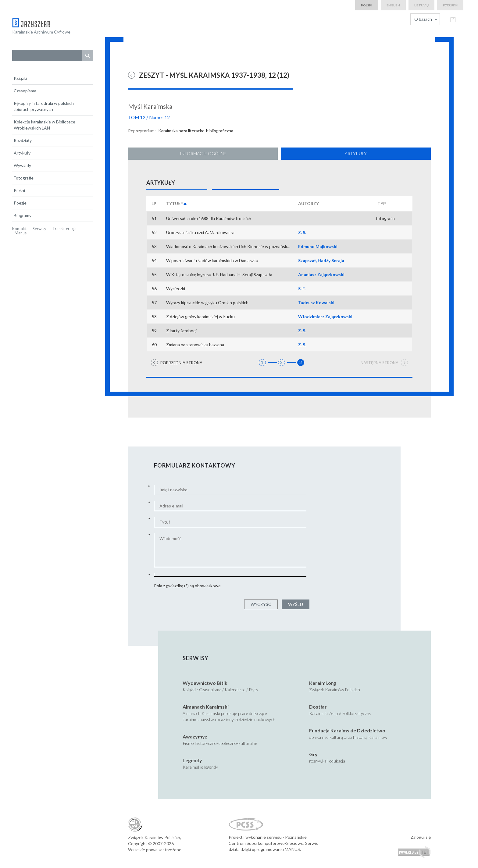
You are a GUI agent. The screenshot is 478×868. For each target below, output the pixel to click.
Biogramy (23, 215)
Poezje (20, 203)
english (393, 5)
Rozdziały (23, 140)
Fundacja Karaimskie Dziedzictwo (347, 730)
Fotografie (24, 178)
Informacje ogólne (203, 153)
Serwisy (39, 229)
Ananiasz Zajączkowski (321, 274)
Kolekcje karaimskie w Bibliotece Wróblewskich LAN (45, 125)
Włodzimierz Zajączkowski (325, 317)
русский (450, 5)
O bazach (423, 19)
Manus (21, 233)
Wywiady (22, 165)
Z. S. (302, 232)
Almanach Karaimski (206, 707)
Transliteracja (64, 229)
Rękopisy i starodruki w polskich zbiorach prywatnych (44, 106)
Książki (20, 78)
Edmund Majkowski (318, 246)
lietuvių (421, 5)
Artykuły (22, 153)
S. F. (302, 288)
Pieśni (19, 190)
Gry (313, 754)
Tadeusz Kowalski (316, 302)
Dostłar (318, 707)
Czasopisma (25, 91)
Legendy (192, 760)
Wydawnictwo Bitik (205, 683)
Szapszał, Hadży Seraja (321, 260)
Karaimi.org (323, 683)
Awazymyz (195, 736)
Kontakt (19, 229)
